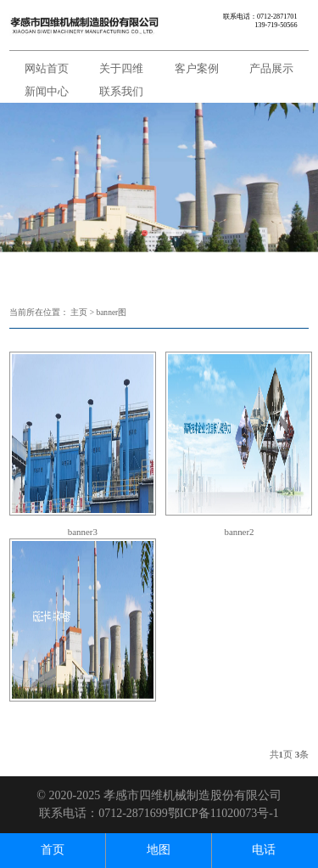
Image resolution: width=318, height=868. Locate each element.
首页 (53, 850)
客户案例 (197, 68)
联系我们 (121, 91)
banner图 (111, 313)
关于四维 (121, 68)
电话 (264, 850)
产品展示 (271, 68)
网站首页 (47, 68)
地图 (159, 850)
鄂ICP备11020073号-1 (223, 813)
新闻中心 (47, 91)
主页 (79, 313)
